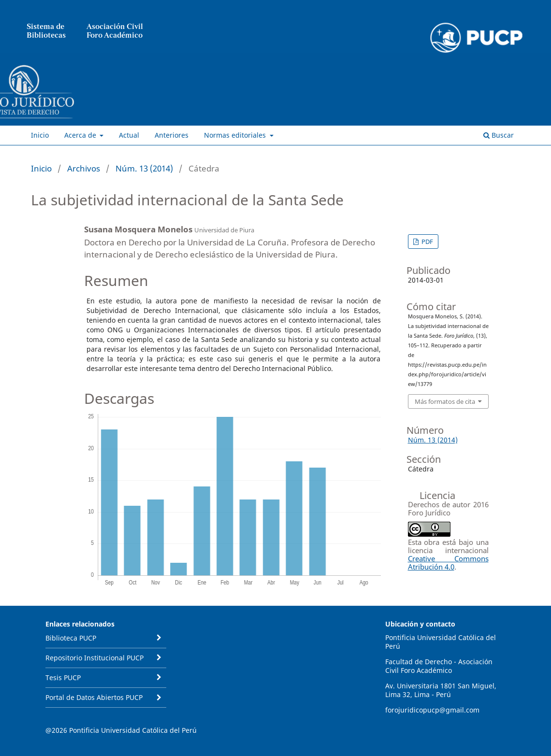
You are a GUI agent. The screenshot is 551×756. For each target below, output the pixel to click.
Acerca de (81, 135)
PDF (427, 242)
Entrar (512, 60)
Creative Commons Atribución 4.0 (448, 563)
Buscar (499, 135)
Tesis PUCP (63, 678)
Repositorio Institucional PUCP (94, 658)
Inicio (40, 135)
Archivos (84, 168)
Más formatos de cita (445, 401)
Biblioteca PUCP (71, 638)
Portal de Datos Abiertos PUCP (94, 697)
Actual (129, 135)
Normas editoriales (236, 135)
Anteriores (172, 135)
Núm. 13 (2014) (144, 168)
